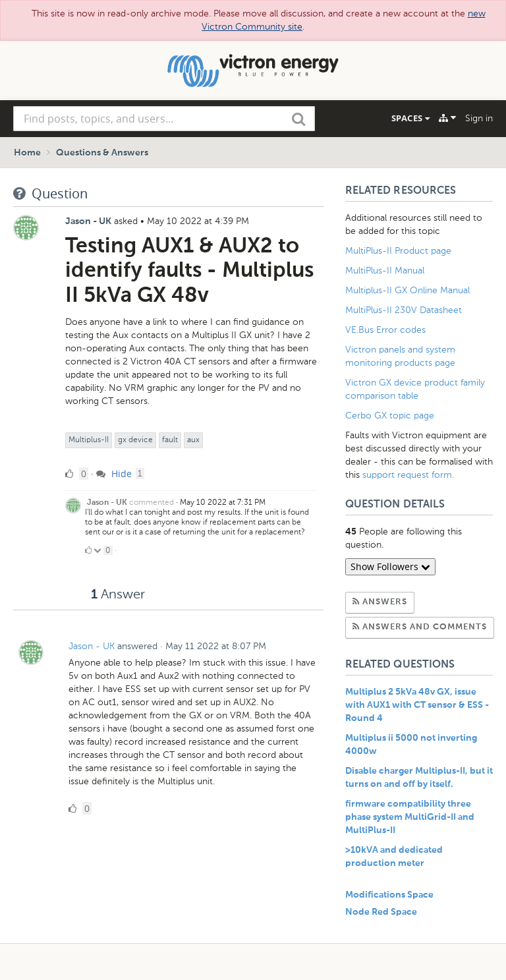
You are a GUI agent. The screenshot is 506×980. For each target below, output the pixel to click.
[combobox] (164, 119)
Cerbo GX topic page (390, 416)
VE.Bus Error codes (385, 330)
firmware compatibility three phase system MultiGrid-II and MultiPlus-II (410, 817)
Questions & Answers (102, 153)
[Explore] (447, 118)
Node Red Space (381, 912)
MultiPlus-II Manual (385, 271)
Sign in (479, 118)
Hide (114, 474)
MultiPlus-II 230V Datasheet (405, 310)
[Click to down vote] (98, 550)
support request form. (408, 475)
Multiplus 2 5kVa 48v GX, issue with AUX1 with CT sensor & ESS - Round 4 (417, 705)
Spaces (410, 118)
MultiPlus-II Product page (400, 251)
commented (152, 502)
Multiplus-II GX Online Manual (408, 290)
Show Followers (390, 566)
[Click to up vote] (88, 550)
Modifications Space (389, 895)
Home (27, 153)
